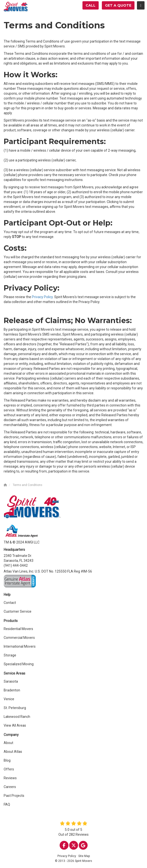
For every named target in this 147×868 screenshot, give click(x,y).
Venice (9, 699)
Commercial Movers (19, 638)
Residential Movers (18, 629)
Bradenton (12, 690)
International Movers (20, 646)
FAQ (7, 804)
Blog (7, 760)
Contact (10, 603)
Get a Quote (118, 5)
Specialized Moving (19, 664)
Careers (10, 787)
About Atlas (13, 752)
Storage (10, 655)
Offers (9, 769)
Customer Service (18, 611)
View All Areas (15, 725)
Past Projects (14, 796)
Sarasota (11, 681)
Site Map (84, 856)
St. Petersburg (15, 708)
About (8, 743)
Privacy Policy (42, 297)
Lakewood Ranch (17, 717)
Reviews (10, 778)
